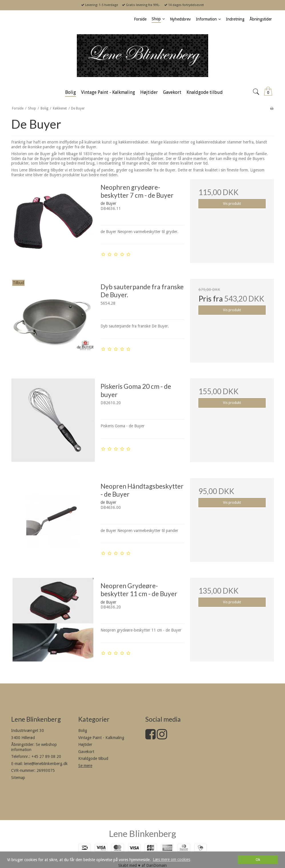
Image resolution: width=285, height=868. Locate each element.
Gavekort (86, 752)
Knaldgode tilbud (93, 758)
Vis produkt (232, 204)
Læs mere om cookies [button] (171, 859)
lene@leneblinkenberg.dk (46, 764)
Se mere (85, 766)
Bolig (83, 731)
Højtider (85, 744)
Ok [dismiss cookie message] (258, 860)
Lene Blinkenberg (142, 833)
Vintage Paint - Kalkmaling (101, 738)
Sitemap (18, 778)
